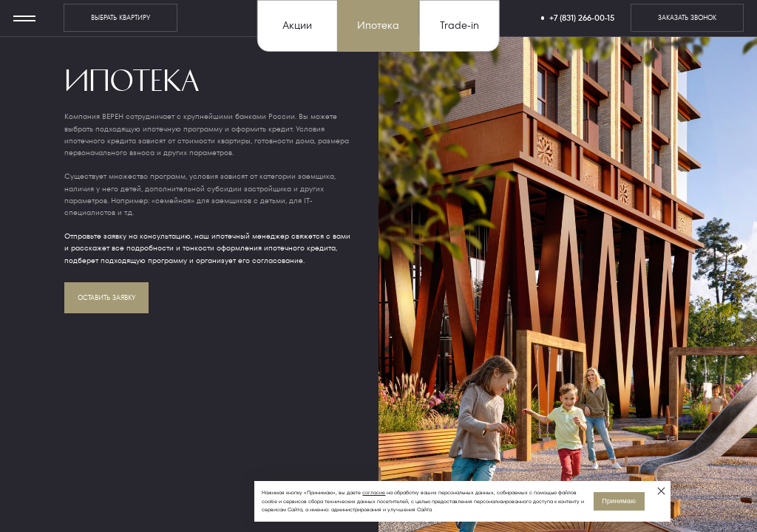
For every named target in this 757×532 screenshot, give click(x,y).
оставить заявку (106, 298)
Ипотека (378, 25)
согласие (374, 492)
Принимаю (619, 501)
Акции (297, 25)
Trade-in (459, 25)
